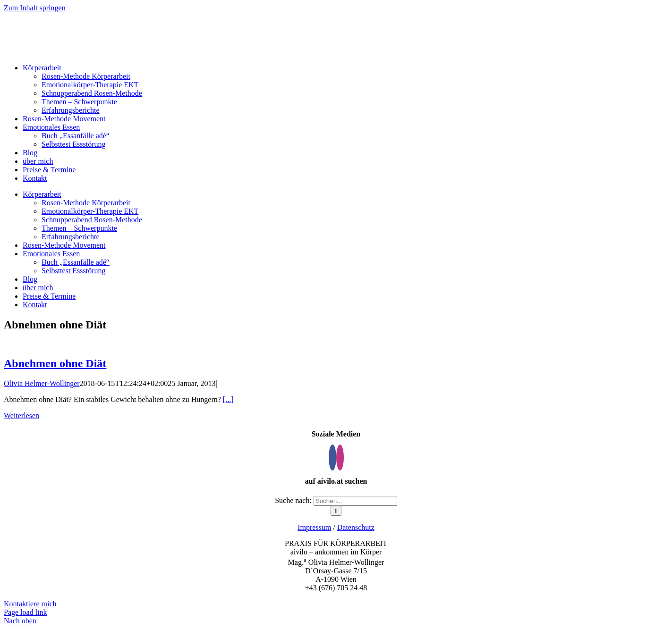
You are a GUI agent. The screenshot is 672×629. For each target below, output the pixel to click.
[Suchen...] (355, 501)
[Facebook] (332, 457)
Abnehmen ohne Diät (55, 363)
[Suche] (336, 511)
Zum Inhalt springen (35, 8)
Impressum (314, 527)
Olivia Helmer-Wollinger (42, 383)
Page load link (26, 612)
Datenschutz (356, 527)
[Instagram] (340, 457)
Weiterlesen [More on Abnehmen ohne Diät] (21, 415)
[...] (228, 399)
